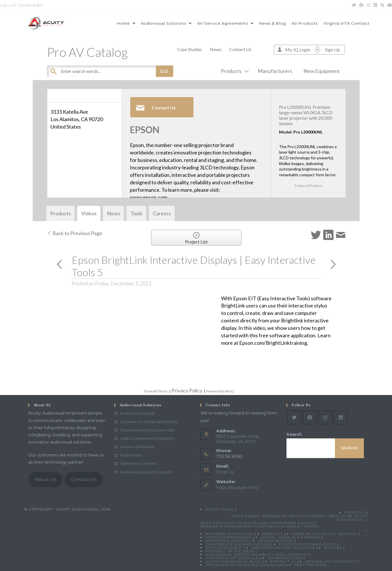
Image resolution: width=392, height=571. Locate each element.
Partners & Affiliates (229, 534)
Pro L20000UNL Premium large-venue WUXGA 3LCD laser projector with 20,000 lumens (306, 115)
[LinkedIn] (341, 417)
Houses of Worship (137, 447)
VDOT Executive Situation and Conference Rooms (257, 523)
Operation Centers (227, 541)
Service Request (224, 548)
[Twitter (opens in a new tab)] (354, 5)
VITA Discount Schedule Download (245, 565)
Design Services (276, 541)
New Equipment (322, 71)
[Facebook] (310, 417)
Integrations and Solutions (283, 548)
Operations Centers (139, 463)
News (216, 49)
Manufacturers (275, 71)
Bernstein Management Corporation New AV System (260, 526)
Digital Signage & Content (290, 537)
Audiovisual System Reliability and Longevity (257, 554)
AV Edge (333, 548)
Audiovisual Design (138, 413)
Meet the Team (310, 565)
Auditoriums (131, 455)
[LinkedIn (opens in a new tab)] (375, 5)
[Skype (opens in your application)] (382, 5)
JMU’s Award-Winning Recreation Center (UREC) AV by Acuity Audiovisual (300, 518)
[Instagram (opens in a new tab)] (368, 5)
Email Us (225, 472)
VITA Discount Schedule (232, 558)
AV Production (285, 558)
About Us (45, 479)
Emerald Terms (156, 391)
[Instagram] (325, 417)
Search (294, 434)
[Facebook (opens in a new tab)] (361, 5)
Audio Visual (220, 509)
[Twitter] (294, 417)
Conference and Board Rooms (149, 422)
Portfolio (356, 513)
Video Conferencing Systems (147, 438)
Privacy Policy (187, 390)
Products (234, 71)
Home (298, 534)
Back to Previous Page (75, 233)
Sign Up (332, 50)
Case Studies (190, 49)
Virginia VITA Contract (330, 561)
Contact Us (240, 49)
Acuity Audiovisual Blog (233, 561)
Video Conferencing (229, 537)
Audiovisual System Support (146, 472)
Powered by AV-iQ (220, 391)
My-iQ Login (298, 50)
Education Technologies (307, 544)
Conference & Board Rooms (238, 544)
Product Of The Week (230, 551)
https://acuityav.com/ (237, 487)
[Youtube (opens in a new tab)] (389, 5)
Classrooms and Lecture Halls (147, 430)
